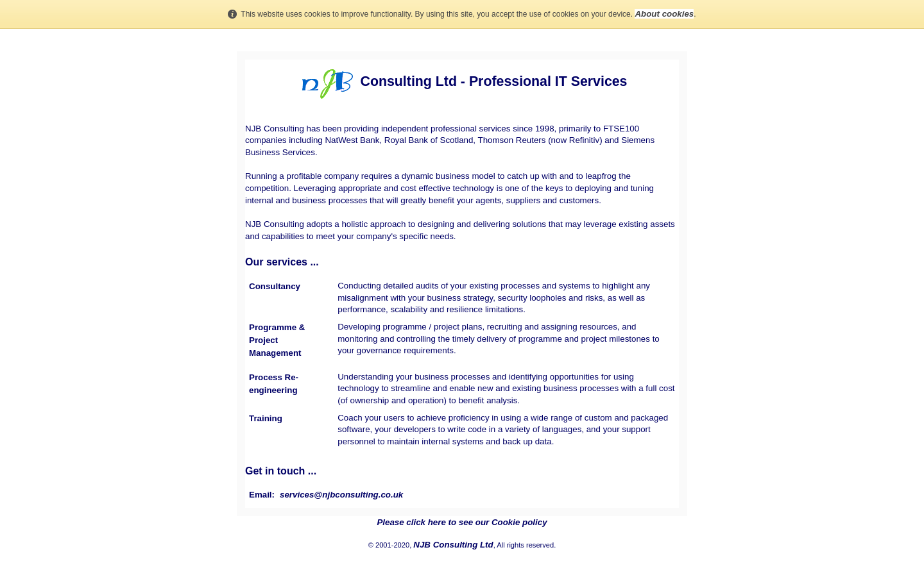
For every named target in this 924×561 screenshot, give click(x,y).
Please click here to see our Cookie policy (462, 522)
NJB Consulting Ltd (453, 545)
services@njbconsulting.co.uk (341, 495)
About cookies (664, 14)
